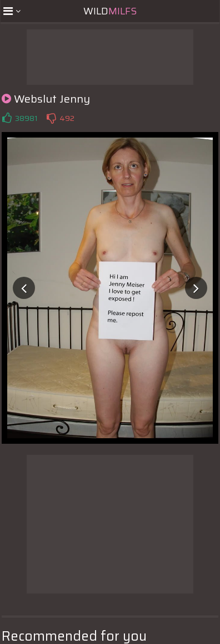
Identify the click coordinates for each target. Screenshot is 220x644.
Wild (110, 11)
